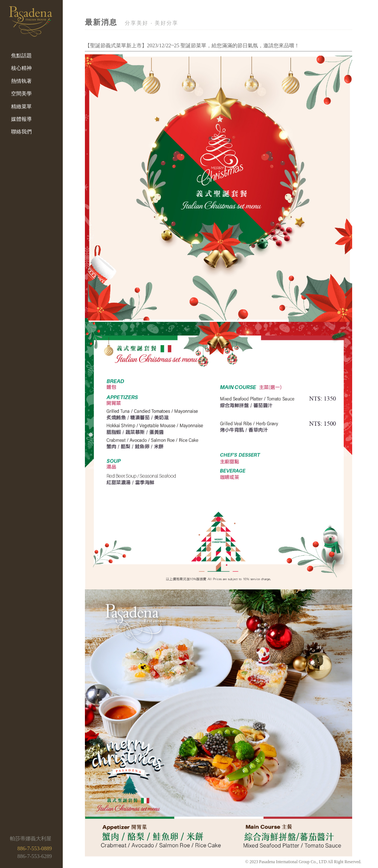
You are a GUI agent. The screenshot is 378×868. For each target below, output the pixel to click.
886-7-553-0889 (35, 848)
